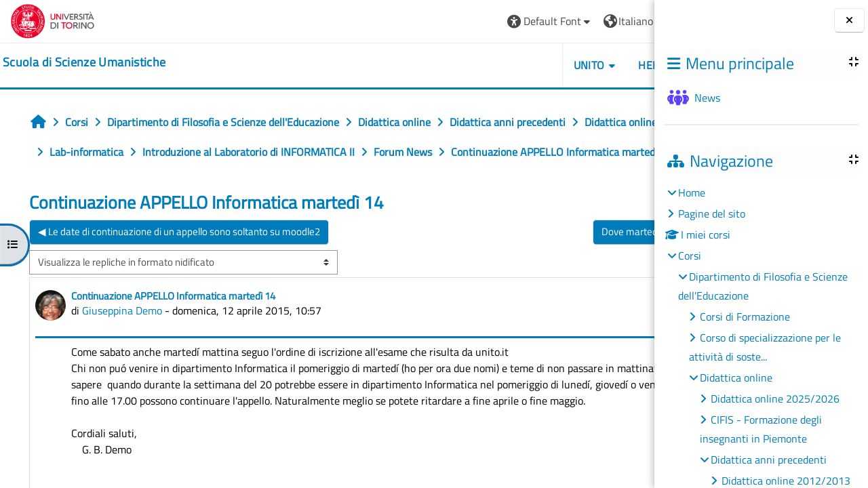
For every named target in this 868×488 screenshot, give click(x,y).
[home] (84, 62)
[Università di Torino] (53, 20)
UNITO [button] (498, 65)
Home (692, 192)
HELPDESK (573, 65)
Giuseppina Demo (122, 340)
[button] (459, 21)
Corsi (690, 256)
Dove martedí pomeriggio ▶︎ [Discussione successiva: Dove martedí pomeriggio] (570, 261)
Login (621, 21)
